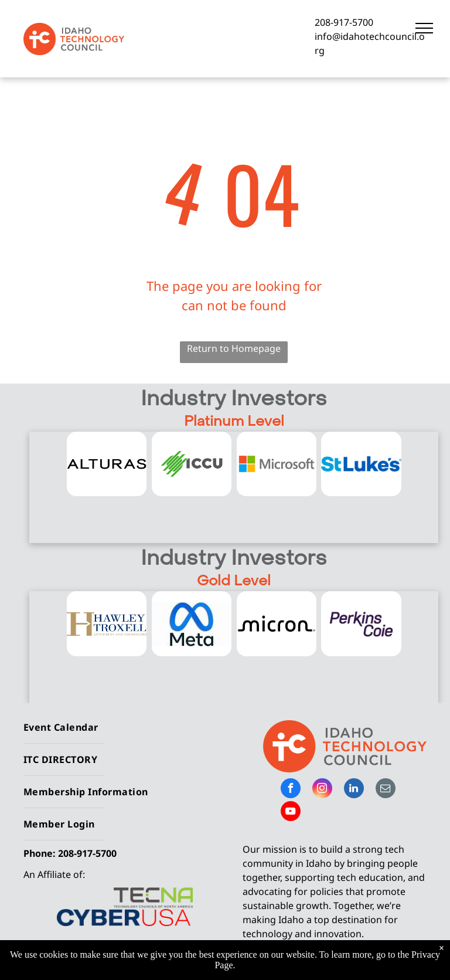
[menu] (424, 28)
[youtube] (291, 813)
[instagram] (322, 790)
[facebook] (291, 790)
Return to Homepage (234, 348)
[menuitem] (120, 728)
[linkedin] (354, 790)
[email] (386, 790)
